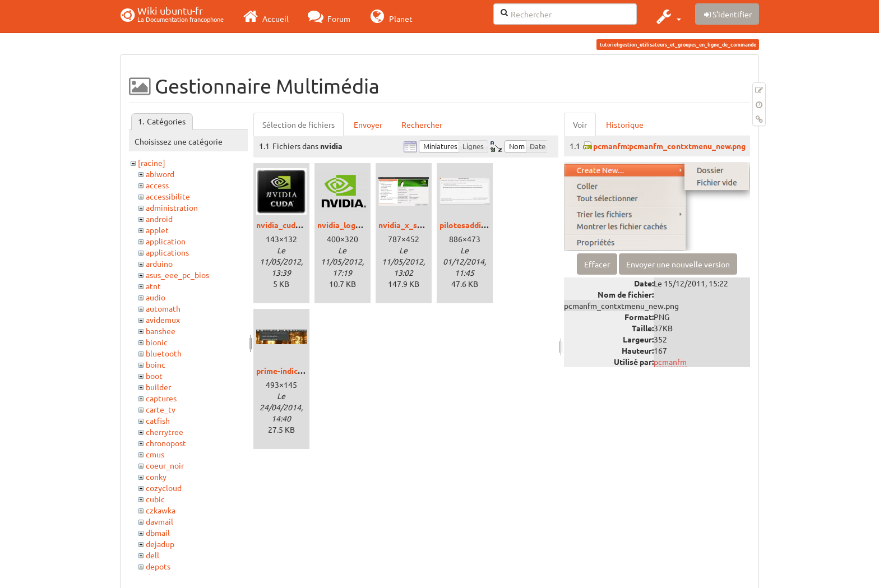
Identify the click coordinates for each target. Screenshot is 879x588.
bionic (157, 342)
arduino (159, 263)
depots (158, 566)
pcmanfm (670, 362)
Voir (580, 124)
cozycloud (164, 488)
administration (172, 207)
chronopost (166, 443)
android (159, 219)
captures (161, 398)
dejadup (160, 544)
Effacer (597, 264)
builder (158, 387)
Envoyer (368, 124)
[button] (667, 16)
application (166, 241)
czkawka (161, 510)
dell (152, 555)
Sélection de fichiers (299, 124)
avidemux (163, 320)
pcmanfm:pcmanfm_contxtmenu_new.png (669, 146)
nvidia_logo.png (346, 225)
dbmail (158, 533)
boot (154, 376)
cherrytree (165, 432)
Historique (625, 124)
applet (157, 230)
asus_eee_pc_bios (177, 275)
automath (163, 308)
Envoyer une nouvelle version (678, 264)
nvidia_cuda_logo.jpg (295, 225)
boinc (156, 364)
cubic (155, 499)
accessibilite (168, 196)
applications (167, 252)
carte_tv (161, 409)
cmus (155, 454)
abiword (160, 174)
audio (156, 297)
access (157, 185)
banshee (161, 331)
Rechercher (422, 124)
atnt (153, 286)
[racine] (152, 163)
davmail (159, 521)
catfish (158, 420)
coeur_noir (165, 465)
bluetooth (164, 353)
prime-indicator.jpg (291, 371)
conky (156, 476)
